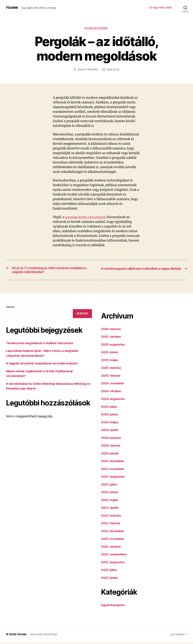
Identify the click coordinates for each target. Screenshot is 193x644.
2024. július (110, 408)
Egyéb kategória (96, 29)
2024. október (112, 392)
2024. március (112, 439)
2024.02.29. (113, 70)
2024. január (111, 454)
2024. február (111, 447)
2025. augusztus (114, 346)
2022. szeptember (115, 556)
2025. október (112, 338)
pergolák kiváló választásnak (87, 217)
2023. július (110, 486)
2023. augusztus (114, 478)
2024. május (110, 423)
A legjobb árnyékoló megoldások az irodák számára (44, 364)
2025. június (110, 353)
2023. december (113, 462)
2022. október (112, 548)
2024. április (110, 431)
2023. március (112, 517)
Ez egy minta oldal (161, 7)
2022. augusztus (114, 563)
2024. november (113, 385)
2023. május (110, 501)
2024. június (110, 416)
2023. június (110, 493)
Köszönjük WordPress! (44, 635)
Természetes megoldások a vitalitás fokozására (41, 344)
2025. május (110, 361)
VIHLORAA (92, 70)
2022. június (110, 579)
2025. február (111, 377)
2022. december (113, 532)
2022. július (110, 571)
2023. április (110, 509)
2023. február (111, 525)
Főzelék (12, 8)
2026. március (112, 330)
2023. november (113, 470)
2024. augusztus (114, 400)
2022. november (113, 540)
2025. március (112, 369)
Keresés (10, 308)
